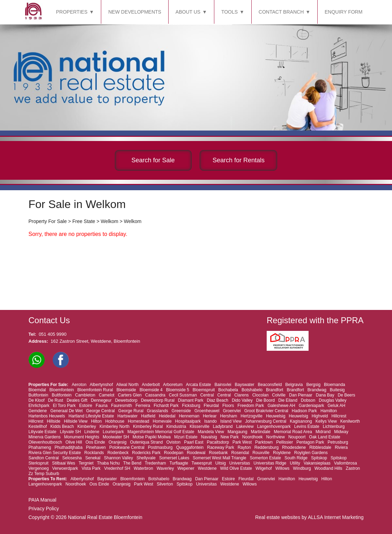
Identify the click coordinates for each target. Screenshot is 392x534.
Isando (210, 421)
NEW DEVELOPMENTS (135, 12)
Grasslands (158, 411)
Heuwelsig (276, 416)
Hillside (54, 421)
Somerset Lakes (174, 458)
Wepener (186, 468)
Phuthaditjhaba (68, 447)
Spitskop (319, 458)
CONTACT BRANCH (281, 12)
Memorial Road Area (293, 432)
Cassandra (155, 395)
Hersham (229, 416)
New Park (230, 437)
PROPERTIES (72, 12)
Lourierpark (113, 432)
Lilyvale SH (71, 432)
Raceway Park (220, 447)
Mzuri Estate (186, 437)
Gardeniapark (312, 406)
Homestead (138, 421)
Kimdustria (176, 427)
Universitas (240, 463)
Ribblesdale (320, 447)
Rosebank (219, 453)
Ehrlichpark (39, 406)
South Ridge (296, 458)
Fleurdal (211, 406)
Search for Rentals (239, 160)
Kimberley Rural (148, 427)
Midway (341, 432)
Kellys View (326, 421)
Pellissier (284, 442)
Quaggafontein (190, 447)
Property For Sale (48, 221)
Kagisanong (301, 421)
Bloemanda (335, 385)
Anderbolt (151, 385)
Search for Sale (153, 160)
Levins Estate (307, 427)
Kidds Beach (62, 427)
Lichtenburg (334, 427)
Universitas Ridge (270, 463)
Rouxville (261, 453)
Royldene (282, 453)
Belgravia (294, 385)
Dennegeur (101, 400)
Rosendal (240, 453)
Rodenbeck (118, 453)
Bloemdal (37, 390)
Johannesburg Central (266, 421)
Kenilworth (350, 421)
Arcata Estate (198, 385)
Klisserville (199, 427)
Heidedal (167, 416)
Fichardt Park (166, 406)
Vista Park (91, 468)
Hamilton (329, 411)
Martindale (260, 432)
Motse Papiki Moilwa (152, 437)
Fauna (102, 406)
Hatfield (148, 416)
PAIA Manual (43, 500)
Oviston (173, 442)
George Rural (131, 411)
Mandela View (211, 432)
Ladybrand (223, 427)
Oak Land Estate (324, 437)
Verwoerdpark (65, 468)
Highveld (320, 416)
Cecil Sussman (183, 395)
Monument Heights (82, 437)
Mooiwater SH (116, 437)
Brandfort (275, 390)
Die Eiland (288, 400)
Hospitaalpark (188, 421)
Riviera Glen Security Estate (55, 453)
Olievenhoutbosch (45, 442)
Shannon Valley (119, 458)
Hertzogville (252, 416)
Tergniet (86, 463)
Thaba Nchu (108, 463)
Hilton (97, 421)
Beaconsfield (270, 385)
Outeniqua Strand (146, 442)
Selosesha (72, 458)
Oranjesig (117, 442)
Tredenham (156, 463)
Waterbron (143, 468)
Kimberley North (114, 427)
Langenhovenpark (274, 427)
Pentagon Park (310, 442)
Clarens (241, 395)
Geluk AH (337, 406)
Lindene (92, 432)
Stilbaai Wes (64, 463)
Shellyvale (146, 458)
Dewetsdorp (126, 400)
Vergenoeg (39, 468)
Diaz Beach (218, 400)
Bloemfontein (62, 390)
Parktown (264, 442)
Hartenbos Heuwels (47, 416)
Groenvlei (232, 411)
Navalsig (209, 437)
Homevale (162, 421)
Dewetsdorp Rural (158, 400)
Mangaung (238, 432)
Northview (276, 437)
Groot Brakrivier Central (266, 411)
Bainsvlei (223, 385)
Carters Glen (130, 395)
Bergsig (313, 385)
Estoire (86, 406)
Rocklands (94, 453)
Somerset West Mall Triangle (219, 458)
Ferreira (143, 406)
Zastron (353, 468)
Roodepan (174, 453)
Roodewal (196, 453)
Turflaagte (179, 463)
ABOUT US (188, 12)
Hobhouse (115, 421)
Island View (231, 421)
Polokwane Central (127, 447)
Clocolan (261, 395)
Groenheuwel (207, 411)
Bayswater (245, 385)
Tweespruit (202, 463)
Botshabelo (252, 390)
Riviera (341, 447)
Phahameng (40, 447)
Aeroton (79, 385)
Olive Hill (74, 442)
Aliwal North (127, 385)
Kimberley (87, 427)
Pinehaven (96, 447)
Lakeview (245, 427)
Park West (242, 442)
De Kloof (37, 400)
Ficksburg (191, 406)
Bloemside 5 (178, 390)
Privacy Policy (44, 509)
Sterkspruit (39, 463)
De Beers (347, 395)
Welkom (110, 221)
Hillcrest (339, 416)
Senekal (93, 458)
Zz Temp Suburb (44, 474)
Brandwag (317, 390)
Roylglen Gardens (311, 453)
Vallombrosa (346, 463)
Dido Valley (242, 400)
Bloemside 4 (151, 390)
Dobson (308, 400)
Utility (295, 463)
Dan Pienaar (301, 395)
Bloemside (126, 390)
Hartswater (127, 416)
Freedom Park (251, 406)
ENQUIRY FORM (343, 12)
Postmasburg (160, 447)
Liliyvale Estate (43, 432)
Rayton (244, 447)
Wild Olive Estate (236, 468)
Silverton (165, 484)
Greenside (181, 411)
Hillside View (76, 421)
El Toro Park (64, 406)
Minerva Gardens (45, 437)
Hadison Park (304, 411)
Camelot (107, 395)
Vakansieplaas (317, 463)
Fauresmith (121, 406)
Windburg (302, 468)
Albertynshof (101, 385)
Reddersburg (267, 447)
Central (207, 395)
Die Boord (265, 400)
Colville (279, 395)
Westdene (207, 468)
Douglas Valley (332, 400)
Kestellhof (38, 427)
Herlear (210, 416)
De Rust (56, 400)
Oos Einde (95, 442)
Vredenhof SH (117, 468)
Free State (84, 221)
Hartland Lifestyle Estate (91, 416)
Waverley (165, 468)
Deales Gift (77, 400)
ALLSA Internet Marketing (336, 517)
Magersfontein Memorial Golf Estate (161, 432)
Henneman (189, 416)
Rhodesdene (294, 447)
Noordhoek (253, 437)
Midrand (323, 432)
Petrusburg (338, 442)
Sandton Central (44, 458)
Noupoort (297, 437)
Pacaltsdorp (218, 442)
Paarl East (194, 442)
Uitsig (221, 463)
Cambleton (85, 395)
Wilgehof (264, 468)
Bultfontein (39, 395)
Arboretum (173, 385)
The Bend (132, 463)
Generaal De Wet (66, 411)
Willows (283, 468)
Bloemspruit (204, 390)
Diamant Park (191, 400)
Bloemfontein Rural (95, 390)
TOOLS (230, 12)
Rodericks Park (146, 453)
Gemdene (38, 411)
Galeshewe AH (281, 406)
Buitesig (337, 390)
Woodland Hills (328, 468)
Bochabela (228, 390)
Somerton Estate (265, 458)
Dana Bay (325, 395)
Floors (228, 406)
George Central (101, 411)
